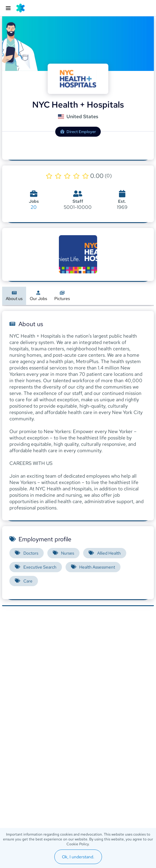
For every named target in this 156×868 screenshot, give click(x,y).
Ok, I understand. (78, 857)
